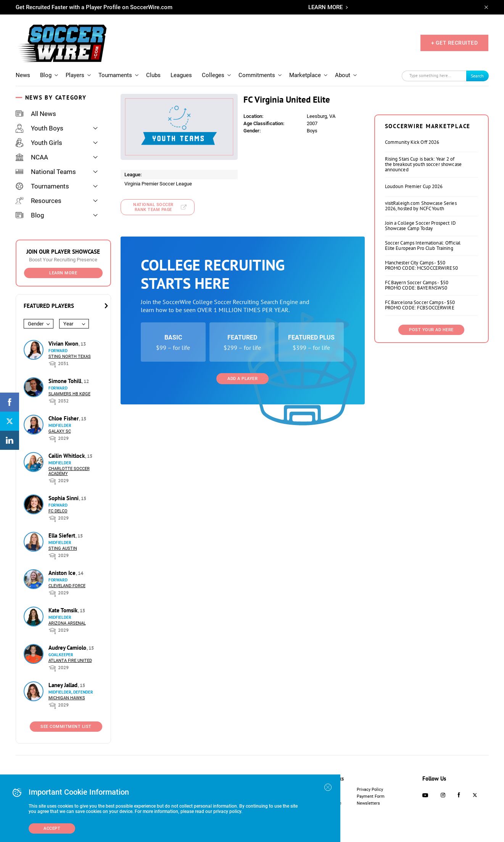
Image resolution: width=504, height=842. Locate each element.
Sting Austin (63, 548)
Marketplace (305, 75)
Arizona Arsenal (67, 623)
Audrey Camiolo (68, 648)
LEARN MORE (325, 7)
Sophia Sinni (64, 498)
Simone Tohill (66, 381)
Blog (46, 75)
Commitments (257, 75)
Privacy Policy (370, 790)
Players (75, 75)
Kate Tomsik (64, 610)
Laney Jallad (64, 685)
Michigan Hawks (67, 698)
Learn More (63, 273)
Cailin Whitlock (67, 456)
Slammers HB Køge (69, 394)
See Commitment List (66, 727)
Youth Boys (39, 128)
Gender (36, 324)
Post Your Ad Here (431, 330)
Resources (39, 201)
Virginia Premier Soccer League (158, 184)
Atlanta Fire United (70, 661)
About (343, 75)
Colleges (213, 75)
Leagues (181, 75)
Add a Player (242, 379)
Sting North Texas (70, 357)
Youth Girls (39, 143)
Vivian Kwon (64, 344)
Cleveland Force (67, 586)
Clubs (153, 75)
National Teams (46, 172)
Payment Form (371, 796)
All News (36, 114)
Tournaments (115, 75)
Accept (52, 828)
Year (68, 324)
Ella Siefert (63, 535)
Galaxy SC (60, 431)
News (23, 75)
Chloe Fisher (64, 418)
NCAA (32, 157)
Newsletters (368, 803)
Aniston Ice (63, 573)
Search (477, 76)
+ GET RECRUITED (455, 43)
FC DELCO (58, 511)
